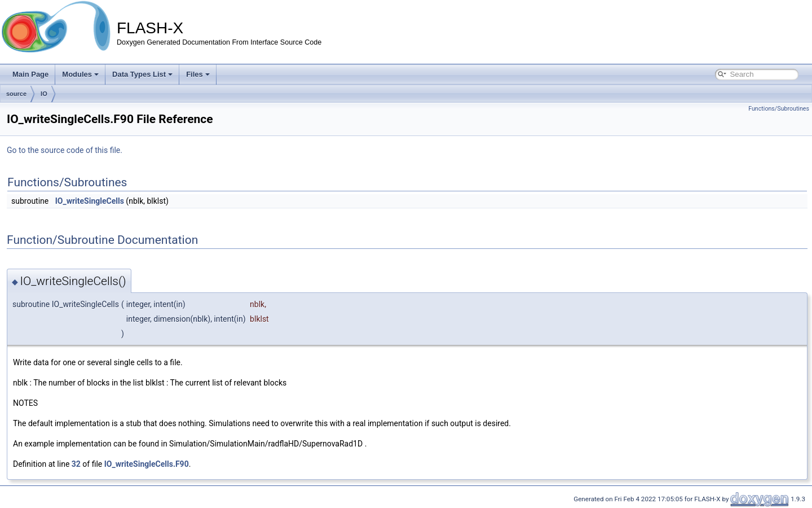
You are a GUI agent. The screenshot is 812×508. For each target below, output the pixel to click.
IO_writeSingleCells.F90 (147, 464)
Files (198, 74)
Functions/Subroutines (779, 109)
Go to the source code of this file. (65, 150)
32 (76, 464)
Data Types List (142, 74)
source (16, 94)
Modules (80, 74)
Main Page (30, 74)
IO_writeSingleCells (90, 201)
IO (44, 94)
